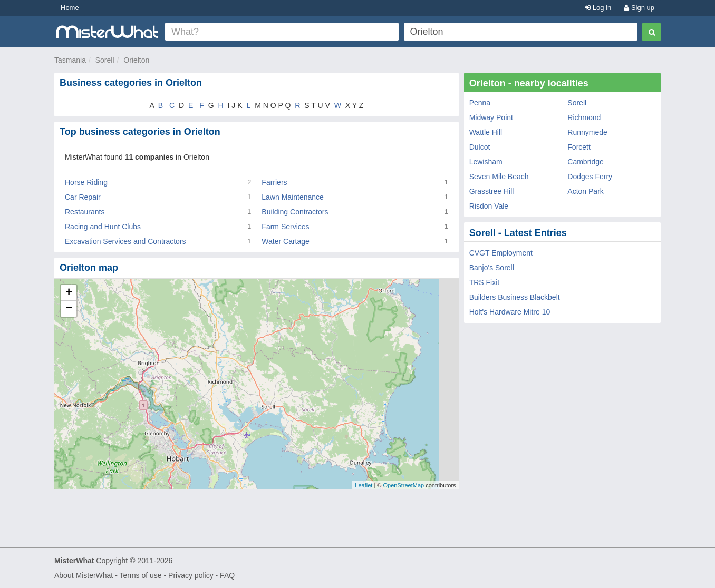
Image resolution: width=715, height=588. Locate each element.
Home (70, 8)
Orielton (136, 60)
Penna (480, 103)
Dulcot (480, 147)
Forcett (579, 147)
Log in (598, 8)
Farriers (274, 182)
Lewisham (486, 162)
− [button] (69, 309)
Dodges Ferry (590, 177)
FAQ (227, 575)
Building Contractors (295, 212)
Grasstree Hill (492, 191)
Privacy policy (191, 575)
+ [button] (69, 293)
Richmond (584, 117)
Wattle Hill (486, 132)
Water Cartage (286, 241)
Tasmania (70, 60)
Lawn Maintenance (293, 197)
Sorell (105, 60)
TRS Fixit (485, 282)
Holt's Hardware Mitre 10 (510, 312)
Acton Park (585, 191)
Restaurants (85, 212)
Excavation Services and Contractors (125, 241)
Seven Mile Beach (499, 177)
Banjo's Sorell (492, 268)
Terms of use (140, 575)
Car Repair (83, 197)
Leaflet (364, 485)
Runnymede (587, 132)
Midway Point (491, 117)
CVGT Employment (501, 253)
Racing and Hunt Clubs (103, 227)
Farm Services (285, 227)
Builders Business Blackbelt (515, 297)
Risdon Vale (489, 206)
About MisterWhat (84, 575)
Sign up (639, 8)
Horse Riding (86, 182)
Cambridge (585, 162)
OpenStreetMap (403, 485)
